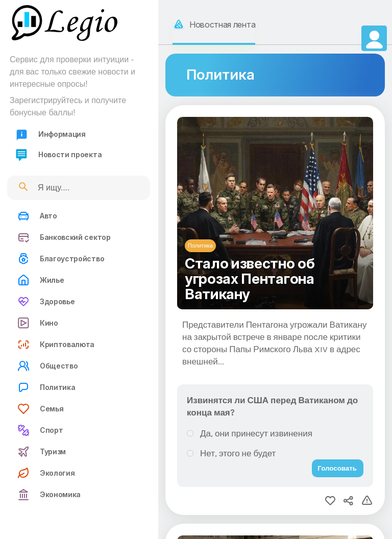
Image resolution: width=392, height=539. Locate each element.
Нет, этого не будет (238, 453)
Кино (38, 323)
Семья (40, 409)
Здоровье (46, 302)
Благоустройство (61, 259)
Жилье (41, 280)
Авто (37, 216)
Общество (47, 366)
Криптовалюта (56, 345)
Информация (51, 134)
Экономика (49, 495)
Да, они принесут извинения (256, 433)
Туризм (42, 452)
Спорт (40, 430)
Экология (46, 473)
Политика (46, 387)
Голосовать (337, 468)
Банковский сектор (64, 237)
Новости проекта (58, 155)
